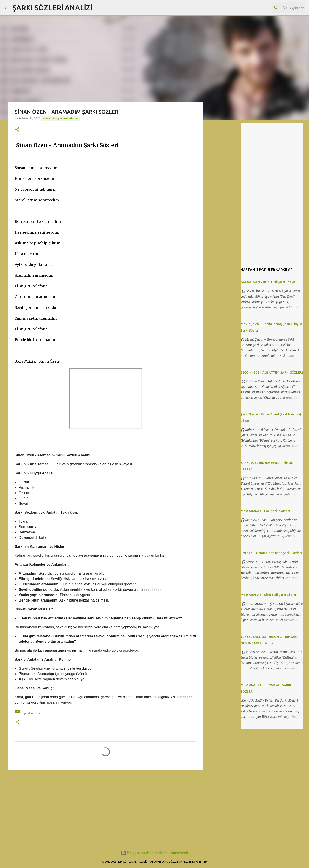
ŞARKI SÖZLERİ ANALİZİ (52, 8)
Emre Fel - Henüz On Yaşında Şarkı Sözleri (271, 553)
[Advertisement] (106, 808)
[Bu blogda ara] (282, 8)
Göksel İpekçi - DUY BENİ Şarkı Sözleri (268, 282)
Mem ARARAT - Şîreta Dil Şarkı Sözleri (269, 595)
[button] (17, 130)
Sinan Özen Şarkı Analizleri (61, 118)
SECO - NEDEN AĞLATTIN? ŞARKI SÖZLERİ (272, 372)
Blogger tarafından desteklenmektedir (155, 853)
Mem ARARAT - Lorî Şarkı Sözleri (265, 511)
